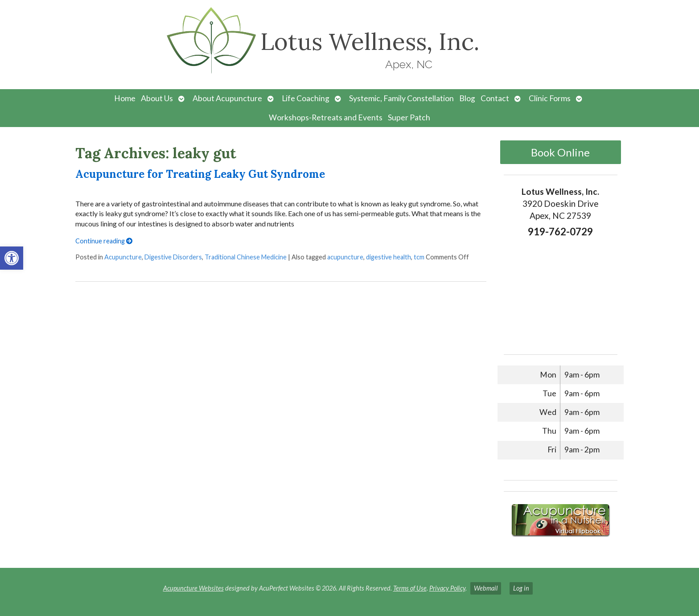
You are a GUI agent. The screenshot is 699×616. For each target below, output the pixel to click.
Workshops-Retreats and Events (326, 117)
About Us (157, 98)
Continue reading (104, 241)
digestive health (389, 257)
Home (125, 98)
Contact (495, 98)
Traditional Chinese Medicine (246, 257)
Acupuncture (123, 257)
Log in (521, 588)
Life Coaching (306, 98)
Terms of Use (410, 588)
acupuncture (345, 257)
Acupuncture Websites (193, 588)
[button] (12, 258)
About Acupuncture (227, 98)
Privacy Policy (447, 588)
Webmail (486, 588)
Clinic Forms (550, 98)
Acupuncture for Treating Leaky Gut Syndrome (200, 174)
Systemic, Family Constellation (401, 98)
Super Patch (409, 117)
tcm (419, 257)
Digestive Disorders (173, 257)
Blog (467, 98)
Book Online (560, 152)
